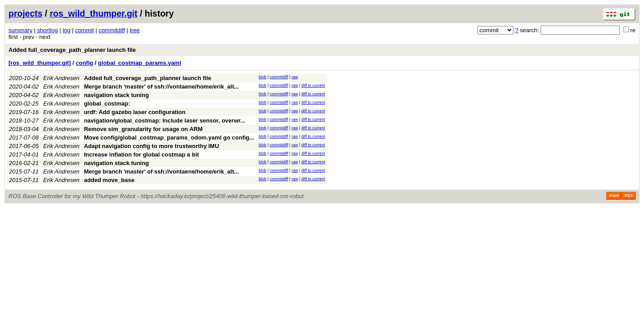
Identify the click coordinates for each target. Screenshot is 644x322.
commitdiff (112, 30)
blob (262, 77)
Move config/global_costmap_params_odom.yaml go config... (169, 138)
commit (85, 30)
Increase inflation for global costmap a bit (142, 155)
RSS (629, 195)
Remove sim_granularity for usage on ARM (143, 129)
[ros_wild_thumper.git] (40, 63)
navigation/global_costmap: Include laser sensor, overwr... (165, 121)
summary (20, 30)
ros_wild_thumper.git (93, 13)
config (84, 63)
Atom (614, 195)
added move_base (109, 180)
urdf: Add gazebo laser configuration (135, 112)
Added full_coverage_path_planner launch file (72, 50)
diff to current (313, 85)
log (66, 30)
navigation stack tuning (117, 95)
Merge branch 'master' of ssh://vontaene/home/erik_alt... (161, 87)
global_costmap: (107, 104)
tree (135, 30)
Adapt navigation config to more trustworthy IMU (152, 146)
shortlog (47, 30)
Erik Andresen (61, 78)
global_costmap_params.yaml (140, 63)
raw (295, 77)
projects (25, 13)
